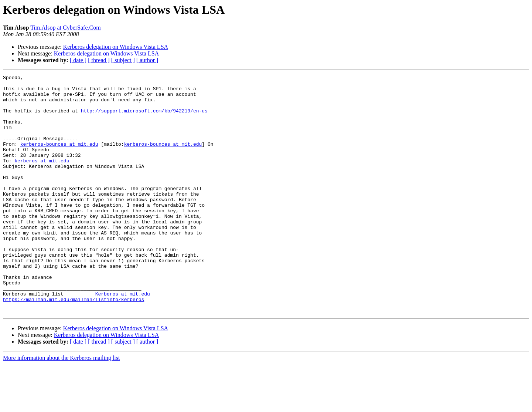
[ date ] (78, 60)
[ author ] (147, 60)
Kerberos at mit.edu (123, 338)
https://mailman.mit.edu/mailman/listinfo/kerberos (74, 345)
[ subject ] (123, 60)
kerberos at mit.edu (42, 178)
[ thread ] (99, 60)
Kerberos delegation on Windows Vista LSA (116, 47)
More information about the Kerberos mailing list (61, 406)
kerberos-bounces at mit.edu (59, 158)
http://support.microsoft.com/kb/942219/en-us (144, 118)
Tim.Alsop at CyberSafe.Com (66, 28)
